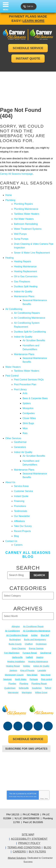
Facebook (8, 726)
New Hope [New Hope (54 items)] (46, 675)
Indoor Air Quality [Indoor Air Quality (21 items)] (41, 666)
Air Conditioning (14, 309)
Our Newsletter (22, 516)
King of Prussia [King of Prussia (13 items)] (27, 670)
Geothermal (20, 442)
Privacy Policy (20, 797)
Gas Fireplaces (22, 282)
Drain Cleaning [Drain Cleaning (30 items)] (19, 648)
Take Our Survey (23, 526)
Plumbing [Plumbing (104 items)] (24, 684)
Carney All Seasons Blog (28, 555)
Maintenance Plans (24, 296)
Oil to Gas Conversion (26, 276)
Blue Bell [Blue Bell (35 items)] (45, 635)
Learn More (33, 21)
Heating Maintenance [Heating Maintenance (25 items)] (38, 662)
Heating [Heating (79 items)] (40, 657)
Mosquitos (28, 408)
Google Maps (48, 726)
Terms (46, 799)
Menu (6, 10)
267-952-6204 (28, 760)
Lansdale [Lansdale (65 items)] (42, 670)
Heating (9, 258)
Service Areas (21, 486)
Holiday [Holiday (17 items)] (27, 666)
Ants (25, 393)
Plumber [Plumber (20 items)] (12, 684)
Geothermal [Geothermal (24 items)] (46, 653)
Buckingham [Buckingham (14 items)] (15, 640)
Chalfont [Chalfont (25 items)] (29, 644)
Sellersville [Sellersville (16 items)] (24, 688)
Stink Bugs (28, 423)
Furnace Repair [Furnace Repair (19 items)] (30, 653)
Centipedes (29, 413)
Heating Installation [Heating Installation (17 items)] (16, 662)
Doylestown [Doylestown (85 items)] (41, 644)
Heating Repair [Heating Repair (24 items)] (13, 666)
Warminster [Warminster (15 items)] (13, 692)
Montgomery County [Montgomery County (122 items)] (14, 675)
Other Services (13, 438)
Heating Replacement (26, 271)
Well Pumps (20, 234)
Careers (18, 545)
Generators (20, 447)
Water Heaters (13, 367)
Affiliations (19, 521)
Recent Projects (22, 531)
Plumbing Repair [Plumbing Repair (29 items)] (39, 684)
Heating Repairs (23, 261)
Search (39, 575)
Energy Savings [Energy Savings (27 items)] (36, 648)
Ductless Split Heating (26, 286)
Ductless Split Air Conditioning (30, 332)
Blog (16, 536)
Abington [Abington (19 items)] (16, 626)
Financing (19, 501)
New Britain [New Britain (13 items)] (32, 675)
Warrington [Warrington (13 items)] (27, 692)
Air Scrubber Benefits (34, 340)
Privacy (42, 799)
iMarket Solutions (17, 858)
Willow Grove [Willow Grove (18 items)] (41, 692)
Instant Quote (21, 496)
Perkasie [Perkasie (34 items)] (34, 679)
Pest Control (12, 376)
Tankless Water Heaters (27, 214)
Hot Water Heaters (24, 219)
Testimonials (21, 511)
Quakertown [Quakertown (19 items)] (10, 688)
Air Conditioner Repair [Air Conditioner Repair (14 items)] (33, 626)
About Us (10, 482)
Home (9, 195)
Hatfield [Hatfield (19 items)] (29, 657)
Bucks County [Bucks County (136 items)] (15, 644)
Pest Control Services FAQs (29, 380)
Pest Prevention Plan (25, 384)
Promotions (20, 506)
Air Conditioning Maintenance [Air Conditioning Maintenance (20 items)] (37, 631)
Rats (25, 433)
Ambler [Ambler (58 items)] (34, 635)
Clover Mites (29, 418)
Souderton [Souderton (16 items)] (37, 688)
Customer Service (24, 491)
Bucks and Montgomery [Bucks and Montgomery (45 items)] (35, 640)
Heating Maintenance (25, 266)
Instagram (38, 726)
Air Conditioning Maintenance (30, 318)
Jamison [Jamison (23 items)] (13, 670)
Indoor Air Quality (23, 291)
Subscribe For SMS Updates (26, 749)
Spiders (27, 403)
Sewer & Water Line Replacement (32, 253)
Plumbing (10, 200)
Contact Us (11, 541)
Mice (25, 428)
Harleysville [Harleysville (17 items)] (17, 657)
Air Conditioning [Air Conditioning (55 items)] (12, 631)
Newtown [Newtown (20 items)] (8, 679)
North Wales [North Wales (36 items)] (21, 679)
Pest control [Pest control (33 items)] (47, 679)
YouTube (28, 726)
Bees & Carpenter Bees (35, 398)
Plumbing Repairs (23, 204)
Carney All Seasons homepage (16, 174)
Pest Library (20, 390)
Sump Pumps (21, 239)
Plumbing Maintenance (26, 209)
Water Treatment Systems (28, 229)
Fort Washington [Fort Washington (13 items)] (12, 653)
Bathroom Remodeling (26, 224)
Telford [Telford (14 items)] (48, 688)
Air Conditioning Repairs (27, 313)
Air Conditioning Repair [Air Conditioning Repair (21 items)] (17, 635)
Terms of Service (30, 797)
